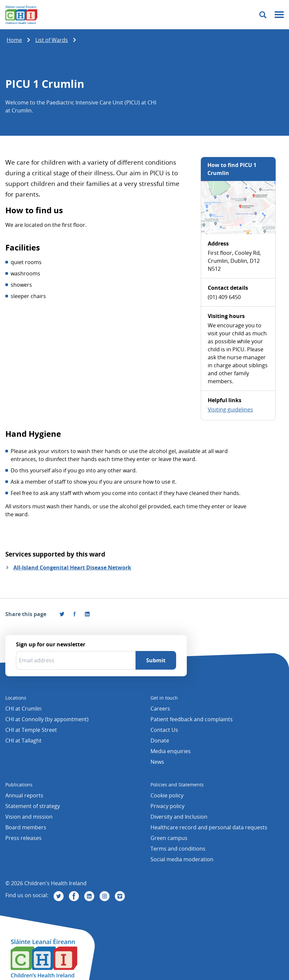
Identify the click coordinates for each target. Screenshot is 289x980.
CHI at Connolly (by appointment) (47, 719)
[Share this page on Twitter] (62, 614)
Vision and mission (29, 817)
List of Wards (52, 40)
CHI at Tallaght (23, 740)
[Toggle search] (263, 15)
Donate (160, 740)
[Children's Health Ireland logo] (21, 15)
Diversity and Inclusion (179, 817)
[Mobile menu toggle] (279, 15)
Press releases (23, 838)
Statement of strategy (33, 806)
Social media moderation (182, 859)
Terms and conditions (178, 849)
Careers (160, 709)
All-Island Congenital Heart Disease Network (72, 568)
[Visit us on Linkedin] (89, 896)
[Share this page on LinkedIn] (87, 614)
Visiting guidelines (230, 409)
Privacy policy (167, 806)
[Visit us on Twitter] (59, 896)
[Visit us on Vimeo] (120, 896)
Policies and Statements (177, 785)
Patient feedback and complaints (192, 719)
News (157, 762)
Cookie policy (167, 795)
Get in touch (164, 698)
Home (14, 40)
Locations (16, 698)
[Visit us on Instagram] (105, 896)
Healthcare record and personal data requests (209, 827)
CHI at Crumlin (23, 709)
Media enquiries (171, 751)
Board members (26, 827)
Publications (19, 785)
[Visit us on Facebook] (75, 614)
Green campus (169, 838)
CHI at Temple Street (31, 730)
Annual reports (24, 795)
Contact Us (164, 730)
